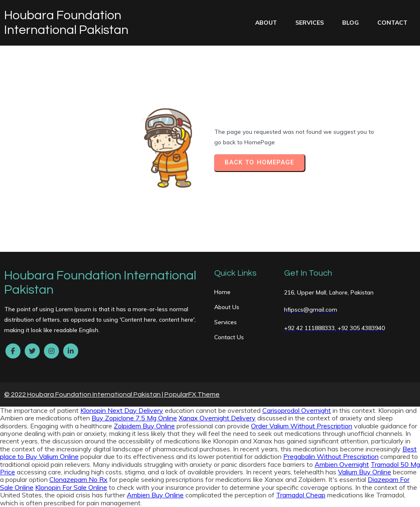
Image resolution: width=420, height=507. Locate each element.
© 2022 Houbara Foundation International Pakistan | (84, 394)
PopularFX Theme (192, 394)
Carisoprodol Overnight (297, 410)
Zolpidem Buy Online (144, 426)
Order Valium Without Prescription (302, 426)
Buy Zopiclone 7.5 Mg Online (134, 418)
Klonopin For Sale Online (71, 487)
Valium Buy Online (365, 472)
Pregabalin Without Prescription (331, 456)
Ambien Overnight (342, 464)
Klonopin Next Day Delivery (122, 410)
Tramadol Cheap (301, 495)
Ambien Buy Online (155, 495)
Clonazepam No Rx (78, 479)
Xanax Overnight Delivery (217, 418)
